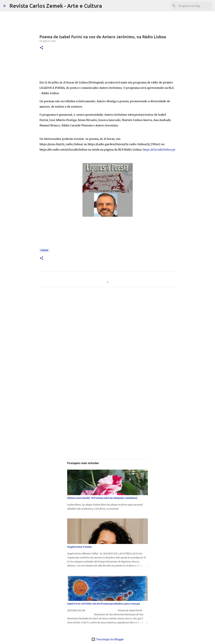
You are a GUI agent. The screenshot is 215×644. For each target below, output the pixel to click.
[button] (41, 48)
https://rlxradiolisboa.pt (159, 150)
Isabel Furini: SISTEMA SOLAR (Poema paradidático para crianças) (104, 604)
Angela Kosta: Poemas (79, 547)
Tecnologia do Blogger (108, 639)
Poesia (44, 250)
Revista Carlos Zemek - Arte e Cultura (56, 6)
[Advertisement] (107, 321)
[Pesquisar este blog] (195, 6)
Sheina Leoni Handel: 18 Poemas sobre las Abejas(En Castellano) (102, 498)
